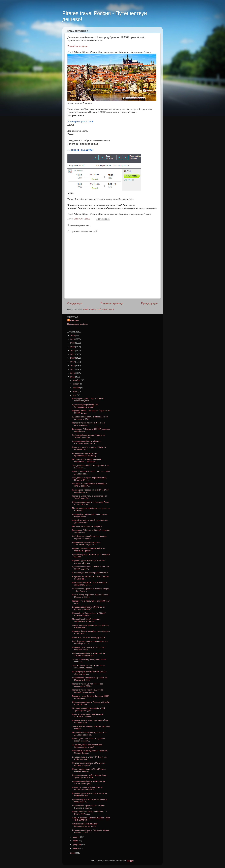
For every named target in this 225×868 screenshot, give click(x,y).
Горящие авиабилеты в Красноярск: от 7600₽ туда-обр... (90, 497)
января (76, 848)
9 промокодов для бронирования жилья (90, 573)
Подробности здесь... (78, 46)
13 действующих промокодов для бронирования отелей (87, 746)
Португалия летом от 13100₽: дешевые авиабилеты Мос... (90, 584)
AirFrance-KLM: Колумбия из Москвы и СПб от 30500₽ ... (89, 485)
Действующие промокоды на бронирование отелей (85, 406)
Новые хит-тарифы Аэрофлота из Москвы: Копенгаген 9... (87, 788)
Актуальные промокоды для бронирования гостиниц (85, 454)
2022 (73, 350)
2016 (73, 373)
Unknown (75, 320)
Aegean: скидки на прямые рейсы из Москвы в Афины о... (88, 549)
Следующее (75, 303)
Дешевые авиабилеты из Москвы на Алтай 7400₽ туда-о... (88, 782)
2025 (73, 339)
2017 (73, 369)
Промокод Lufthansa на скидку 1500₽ (89, 637)
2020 (73, 358)
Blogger (130, 861)
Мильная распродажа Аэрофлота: (88, 526)
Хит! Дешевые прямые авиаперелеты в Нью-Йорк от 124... (90, 642)
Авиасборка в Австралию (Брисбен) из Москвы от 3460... (90, 679)
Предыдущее (149, 303)
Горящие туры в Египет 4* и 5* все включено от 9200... (88, 685)
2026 (73, 335)
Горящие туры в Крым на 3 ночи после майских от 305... (89, 795)
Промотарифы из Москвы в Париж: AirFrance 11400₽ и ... (88, 715)
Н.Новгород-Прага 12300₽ (80, 121)
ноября (76, 384)
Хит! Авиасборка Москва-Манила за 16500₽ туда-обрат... (88, 436)
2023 (73, 347)
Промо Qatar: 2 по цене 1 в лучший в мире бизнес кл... (89, 740)
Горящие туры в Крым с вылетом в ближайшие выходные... (88, 691)
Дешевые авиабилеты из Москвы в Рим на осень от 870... (90, 418)
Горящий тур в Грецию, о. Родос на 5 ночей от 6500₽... (89, 648)
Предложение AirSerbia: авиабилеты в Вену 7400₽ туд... (89, 813)
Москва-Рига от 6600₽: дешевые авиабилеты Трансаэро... (87, 461)
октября (76, 388)
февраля (77, 844)
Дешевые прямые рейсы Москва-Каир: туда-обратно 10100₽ (90, 776)
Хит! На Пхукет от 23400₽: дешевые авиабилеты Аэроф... (88, 667)
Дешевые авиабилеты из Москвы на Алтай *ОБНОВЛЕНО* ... (88, 654)
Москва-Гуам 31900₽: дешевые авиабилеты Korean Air (86, 620)
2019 (73, 362)
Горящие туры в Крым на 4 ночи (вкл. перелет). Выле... (89, 562)
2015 (73, 377)
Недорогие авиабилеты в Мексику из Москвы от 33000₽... (89, 764)
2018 (73, 366)
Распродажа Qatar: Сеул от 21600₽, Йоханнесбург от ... (88, 400)
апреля (76, 837)
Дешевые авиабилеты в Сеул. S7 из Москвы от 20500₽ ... (88, 608)
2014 (73, 853)
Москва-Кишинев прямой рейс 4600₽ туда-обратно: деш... (89, 709)
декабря (77, 380)
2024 (73, 343)
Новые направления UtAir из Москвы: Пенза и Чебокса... (89, 770)
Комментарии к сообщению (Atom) (98, 309)
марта (76, 841)
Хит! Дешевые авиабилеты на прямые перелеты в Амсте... (89, 537)
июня (75, 391)
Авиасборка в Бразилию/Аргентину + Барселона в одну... (89, 807)
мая (75, 395)
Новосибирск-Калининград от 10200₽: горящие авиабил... (89, 614)
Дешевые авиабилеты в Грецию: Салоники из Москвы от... (87, 442)
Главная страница (112, 303)
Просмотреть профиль (77, 324)
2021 (73, 354)
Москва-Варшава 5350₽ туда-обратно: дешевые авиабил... (89, 734)
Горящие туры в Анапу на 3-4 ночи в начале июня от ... (88, 424)
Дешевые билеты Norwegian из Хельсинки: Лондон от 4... (86, 543)
